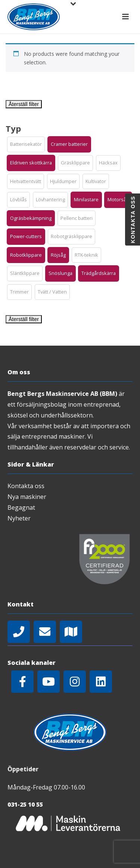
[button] (26, 144)
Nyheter (19, 518)
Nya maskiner (27, 497)
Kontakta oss (26, 486)
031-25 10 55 (25, 804)
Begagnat (21, 507)
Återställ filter (24, 104)
